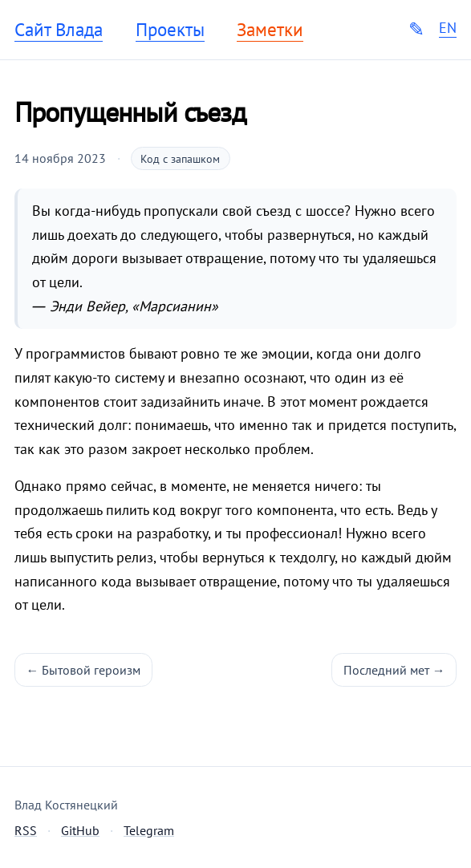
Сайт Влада (59, 30)
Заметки (270, 30)
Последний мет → (394, 670)
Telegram (149, 830)
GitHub (80, 830)
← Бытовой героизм (84, 670)
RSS (26, 830)
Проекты (170, 30)
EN (448, 28)
